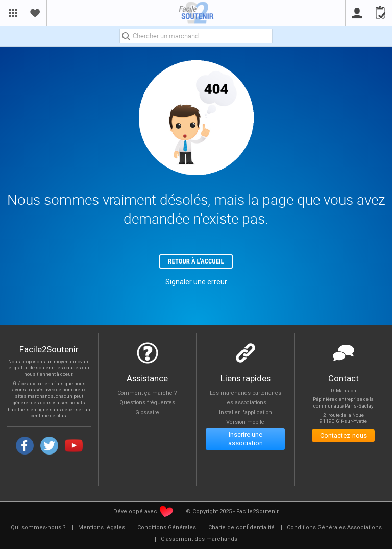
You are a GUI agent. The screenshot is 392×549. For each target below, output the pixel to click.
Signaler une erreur (196, 282)
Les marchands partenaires (245, 393)
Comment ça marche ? (148, 393)
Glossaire (148, 413)
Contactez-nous (343, 436)
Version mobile (245, 423)
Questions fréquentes (147, 403)
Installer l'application (245, 413)
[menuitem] (38, 528)
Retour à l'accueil (196, 262)
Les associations (245, 403)
